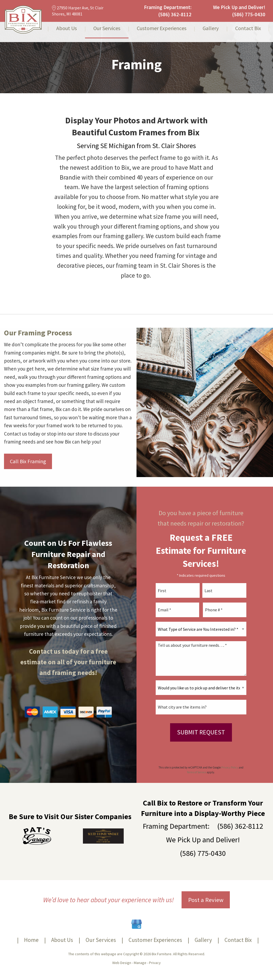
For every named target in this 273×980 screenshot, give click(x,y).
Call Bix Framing (28, 461)
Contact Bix (248, 29)
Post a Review (206, 900)
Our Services (107, 29)
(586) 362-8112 (175, 14)
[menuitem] (67, 32)
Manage (140, 963)
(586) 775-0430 (249, 14)
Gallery (211, 29)
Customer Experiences (162, 29)
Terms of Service (196, 772)
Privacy (155, 963)
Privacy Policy (230, 767)
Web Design (122, 963)
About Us (67, 29)
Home (31, 940)
